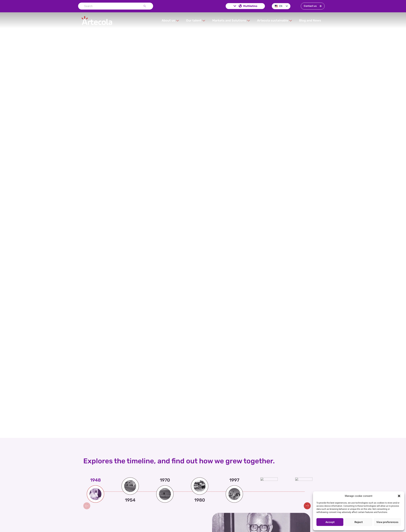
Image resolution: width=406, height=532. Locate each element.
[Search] (145, 6)
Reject (359, 522)
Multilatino (245, 6)
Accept (330, 522)
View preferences (387, 522)
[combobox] (111, 6)
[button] (399, 496)
